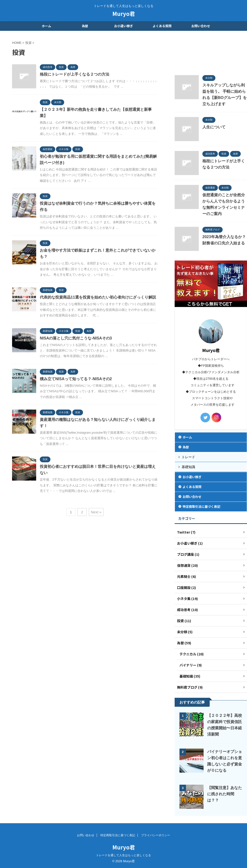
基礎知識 (188, 467)
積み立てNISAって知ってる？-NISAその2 (76, 379)
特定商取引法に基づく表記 (201, 506)
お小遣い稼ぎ (123, 26)
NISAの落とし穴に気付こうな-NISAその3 (76, 338)
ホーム (46, 26)
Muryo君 (124, 13)
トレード (188, 457)
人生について (214, 127)
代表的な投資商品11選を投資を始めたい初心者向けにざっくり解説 (98, 297)
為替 (85, 26)
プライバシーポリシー (156, 835)
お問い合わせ (201, 26)
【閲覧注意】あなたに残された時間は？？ (225, 794)
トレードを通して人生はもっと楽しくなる (123, 855)
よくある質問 (162, 26)
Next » (96, 512)
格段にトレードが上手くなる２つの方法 (75, 74)
